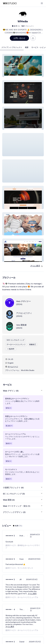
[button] (23, 65)
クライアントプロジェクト (12, 47)
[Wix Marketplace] (10, 3)
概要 (27, 47)
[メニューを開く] (42, 3)
